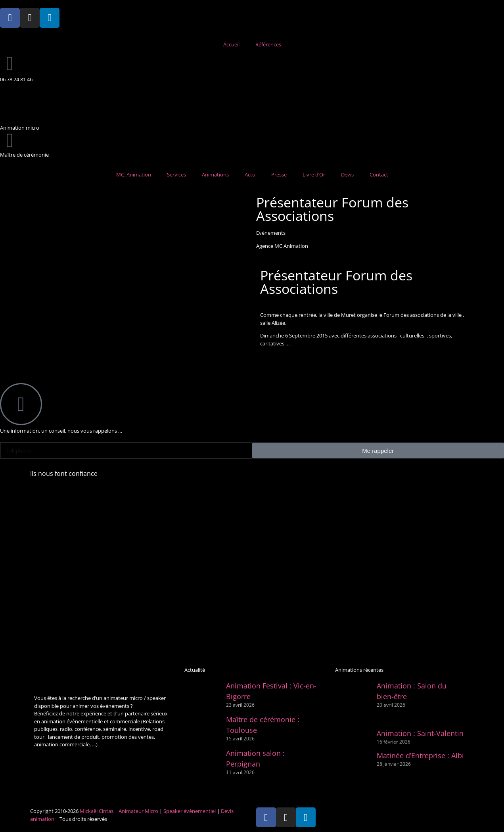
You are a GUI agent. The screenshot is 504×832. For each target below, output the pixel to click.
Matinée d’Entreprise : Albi (420, 755)
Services (176, 174)
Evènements (271, 233)
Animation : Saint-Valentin (420, 733)
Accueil (231, 44)
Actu (250, 174)
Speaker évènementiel (190, 811)
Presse (279, 174)
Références (268, 44)
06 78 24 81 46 (16, 79)
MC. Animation (134, 174)
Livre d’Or (314, 174)
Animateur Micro (138, 811)
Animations (215, 174)
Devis (347, 174)
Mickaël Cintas (97, 811)
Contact (379, 174)
